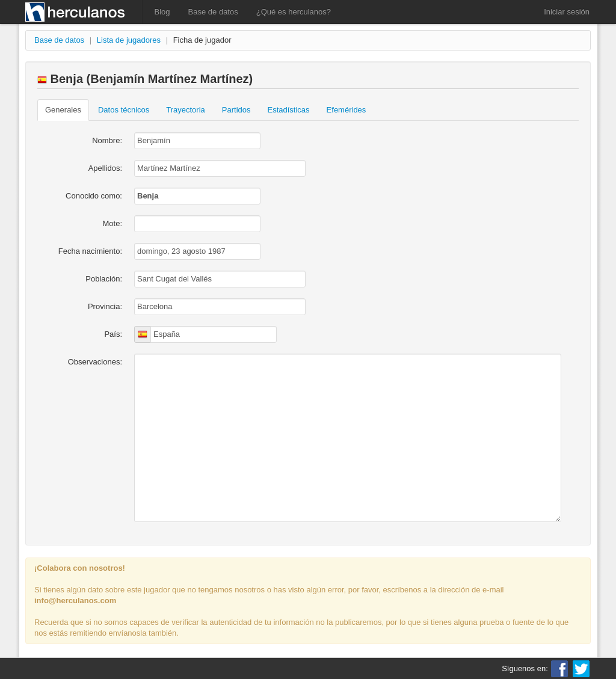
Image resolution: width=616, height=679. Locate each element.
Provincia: (105, 306)
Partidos (236, 110)
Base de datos (213, 12)
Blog (162, 12)
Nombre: (107, 140)
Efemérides (346, 110)
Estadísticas (289, 110)
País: (113, 334)
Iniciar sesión (567, 12)
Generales (63, 110)
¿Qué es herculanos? (294, 12)
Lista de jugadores (129, 40)
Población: (104, 279)
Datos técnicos (124, 110)
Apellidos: (105, 168)
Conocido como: (94, 196)
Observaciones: (95, 362)
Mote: (112, 223)
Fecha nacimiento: (90, 251)
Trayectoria (186, 110)
